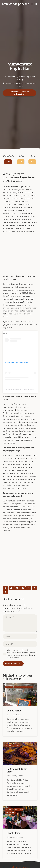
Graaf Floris (13, 833)
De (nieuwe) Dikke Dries (17, 770)
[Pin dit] (23, 588)
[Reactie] (20, 623)
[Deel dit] (11, 588)
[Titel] (36, 4)
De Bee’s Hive (14, 711)
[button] (32, 4)
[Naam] (20, 636)
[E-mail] (5, 588)
